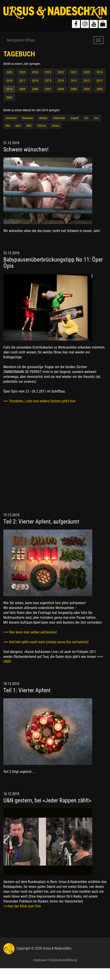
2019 (100, 72)
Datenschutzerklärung (63, 960)
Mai (8, 126)
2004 (87, 89)
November (28, 118)
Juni (96, 118)
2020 (87, 72)
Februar (42, 126)
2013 (74, 81)
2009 (22, 89)
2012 (87, 81)
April (18, 126)
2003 (100, 89)
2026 (9, 72)
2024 (35, 72)
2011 (100, 81)
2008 (35, 89)
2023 (48, 72)
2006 (61, 89)
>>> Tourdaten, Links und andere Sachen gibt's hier (40, 401)
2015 (48, 81)
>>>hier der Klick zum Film (22, 906)
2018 (9, 81)
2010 (9, 89)
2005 (74, 89)
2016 (35, 81)
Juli (86, 118)
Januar (56, 126)
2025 (22, 72)
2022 (61, 72)
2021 (74, 72)
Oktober (43, 118)
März (29, 126)
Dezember (11, 118)
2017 (22, 81)
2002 (9, 97)
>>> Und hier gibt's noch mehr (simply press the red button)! (46, 642)
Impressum (40, 960)
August (75, 118)
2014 (61, 81)
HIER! (7, 662)
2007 (48, 89)
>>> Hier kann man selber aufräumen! (30, 632)
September (59, 118)
